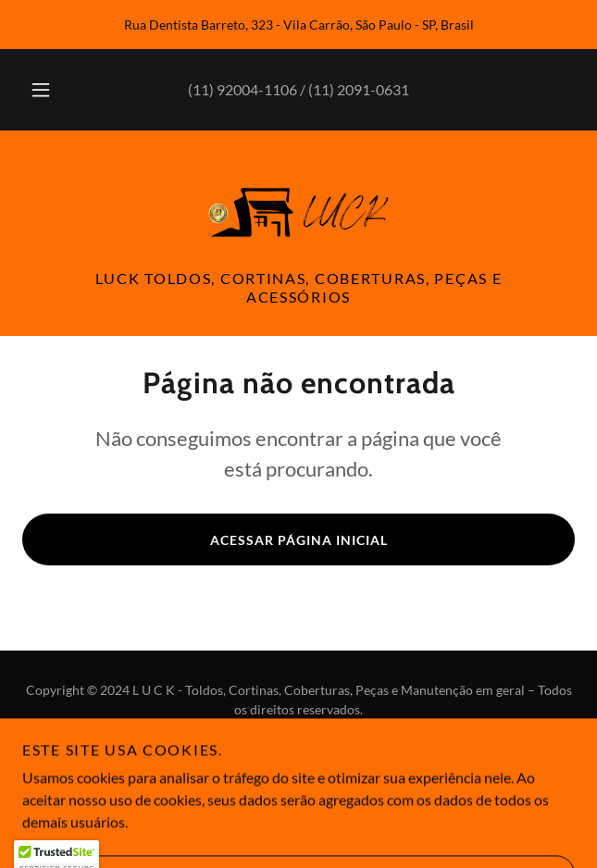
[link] (299, 211)
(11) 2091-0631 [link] (359, 89)
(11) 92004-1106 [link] (243, 89)
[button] (48, 90)
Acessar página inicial (299, 540)
